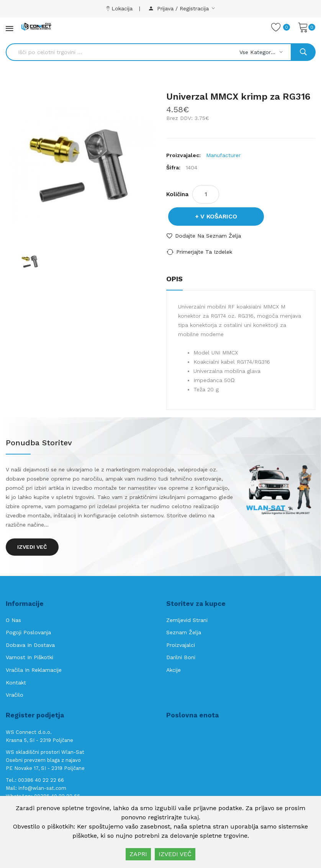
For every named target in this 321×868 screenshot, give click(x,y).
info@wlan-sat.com (42, 788)
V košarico (219, 216)
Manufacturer (223, 155)
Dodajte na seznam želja (208, 236)
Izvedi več (32, 547)
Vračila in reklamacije (34, 670)
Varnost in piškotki (29, 657)
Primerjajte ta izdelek (204, 252)
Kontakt (16, 683)
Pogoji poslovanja (28, 632)
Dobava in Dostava (30, 645)
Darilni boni (181, 657)
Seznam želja (184, 632)
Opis (174, 279)
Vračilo (15, 695)
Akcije (174, 670)
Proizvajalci (181, 645)
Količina (177, 194)
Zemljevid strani (187, 620)
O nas (13, 620)
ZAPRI (138, 854)
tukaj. (192, 817)
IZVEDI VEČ (175, 854)
